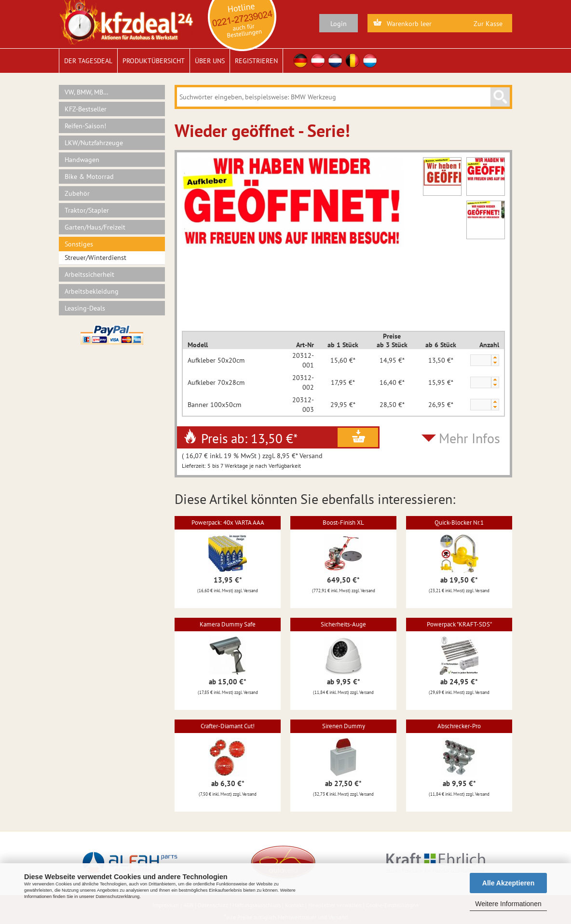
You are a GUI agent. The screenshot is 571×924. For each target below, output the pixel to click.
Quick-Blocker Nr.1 (459, 523)
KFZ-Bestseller (86, 109)
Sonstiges (79, 244)
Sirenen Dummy (344, 726)
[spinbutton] (480, 361)
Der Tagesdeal (88, 61)
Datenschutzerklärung (117, 897)
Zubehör (77, 193)
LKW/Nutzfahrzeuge (94, 143)
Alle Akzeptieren (508, 883)
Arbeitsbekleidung (92, 291)
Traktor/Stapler (87, 210)
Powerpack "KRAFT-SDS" (459, 624)
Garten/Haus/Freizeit (95, 227)
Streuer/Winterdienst (95, 258)
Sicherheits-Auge (343, 624)
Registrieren (256, 61)
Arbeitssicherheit (89, 274)
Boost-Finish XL (343, 523)
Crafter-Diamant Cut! (228, 726)
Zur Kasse (488, 24)
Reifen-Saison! (85, 126)
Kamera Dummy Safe (228, 624)
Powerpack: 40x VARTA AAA (228, 523)
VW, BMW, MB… (87, 92)
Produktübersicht (154, 61)
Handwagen (82, 160)
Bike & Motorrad (89, 177)
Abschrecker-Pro (459, 726)
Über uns (210, 61)
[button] (495, 358)
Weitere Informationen (508, 904)
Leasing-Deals (85, 308)
